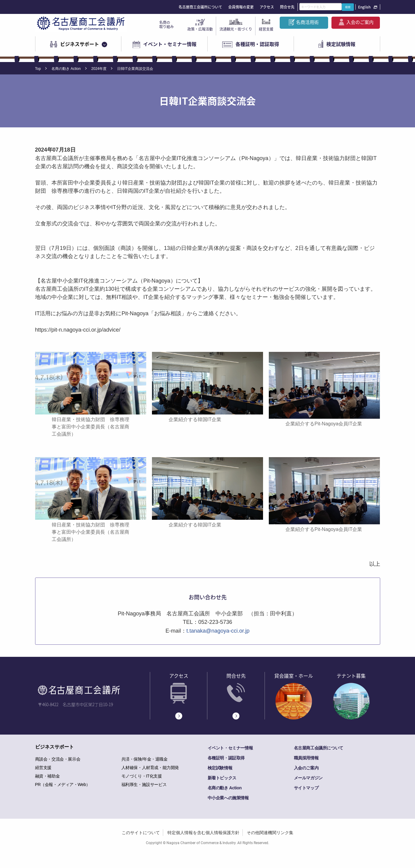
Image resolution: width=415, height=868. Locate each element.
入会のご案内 (360, 22)
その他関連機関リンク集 (270, 833)
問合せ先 (287, 7)
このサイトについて (141, 833)
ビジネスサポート (80, 44)
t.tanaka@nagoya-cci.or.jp (218, 631)
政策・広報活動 (200, 29)
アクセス (267, 7)
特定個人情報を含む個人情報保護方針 (203, 833)
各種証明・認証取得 (257, 44)
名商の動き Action (66, 69)
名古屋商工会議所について (200, 7)
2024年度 (99, 69)
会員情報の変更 (241, 7)
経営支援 (266, 29)
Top (38, 69)
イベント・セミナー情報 (170, 44)
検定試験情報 (341, 44)
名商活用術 (307, 22)
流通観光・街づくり (236, 29)
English (364, 7)
